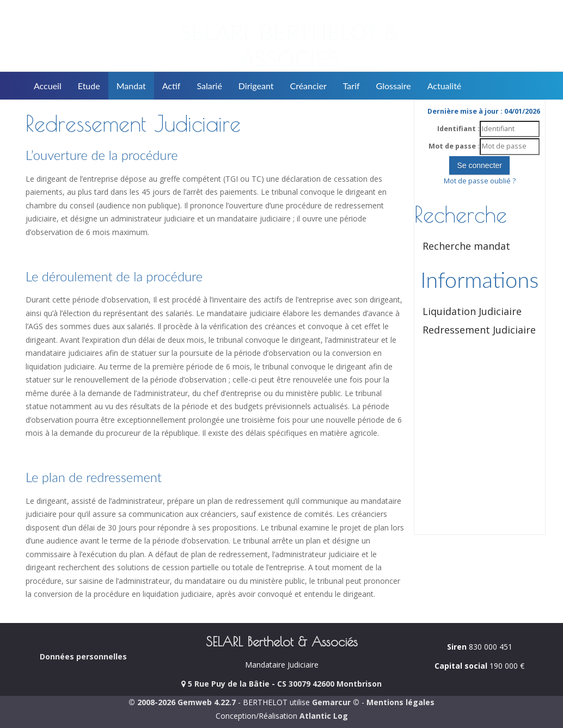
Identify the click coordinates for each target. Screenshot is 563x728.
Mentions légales (400, 702)
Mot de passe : (454, 146)
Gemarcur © (336, 702)
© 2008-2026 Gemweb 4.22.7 (182, 702)
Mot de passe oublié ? (480, 181)
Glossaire (394, 86)
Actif (172, 86)
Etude (89, 86)
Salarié (209, 86)
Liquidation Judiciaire (472, 311)
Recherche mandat (466, 246)
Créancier (308, 86)
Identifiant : (458, 129)
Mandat (131, 86)
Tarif (351, 86)
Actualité (445, 86)
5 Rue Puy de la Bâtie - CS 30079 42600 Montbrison (281, 684)
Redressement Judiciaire (479, 330)
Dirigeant (256, 86)
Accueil (48, 86)
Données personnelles (83, 656)
